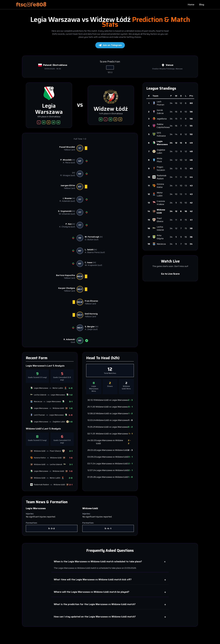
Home (191, 5)
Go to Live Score (170, 274)
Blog (202, 5)
